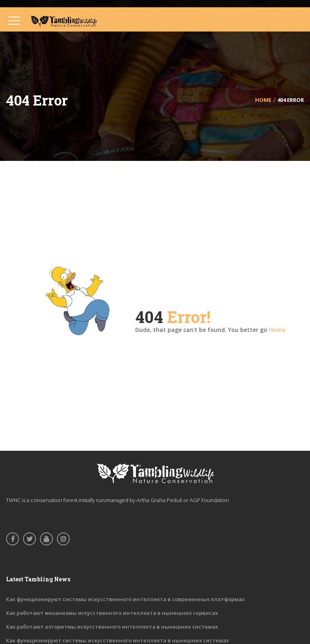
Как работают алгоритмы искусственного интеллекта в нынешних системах (112, 627)
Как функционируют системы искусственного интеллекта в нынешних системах (117, 640)
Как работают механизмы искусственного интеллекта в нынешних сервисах (112, 613)
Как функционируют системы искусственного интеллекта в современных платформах (125, 599)
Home (277, 330)
